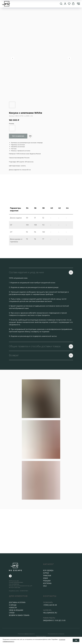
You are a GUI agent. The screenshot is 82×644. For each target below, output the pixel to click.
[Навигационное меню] (78, 4)
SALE (45, 586)
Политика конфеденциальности (26, 634)
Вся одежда (48, 570)
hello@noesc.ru (50, 613)
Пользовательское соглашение (56, 634)
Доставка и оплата (17, 602)
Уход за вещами (16, 610)
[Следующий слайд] (69, 58)
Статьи (12, 613)
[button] (61, 4)
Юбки (45, 578)
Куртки (46, 573)
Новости (13, 608)
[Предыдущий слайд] (13, 58)
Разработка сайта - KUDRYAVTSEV (19, 591)
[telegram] (10, 576)
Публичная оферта (41, 636)
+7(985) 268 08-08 (50, 605)
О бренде (13, 605)
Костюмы (47, 583)
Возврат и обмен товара (19, 615)
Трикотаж (47, 576)
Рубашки (47, 581)
